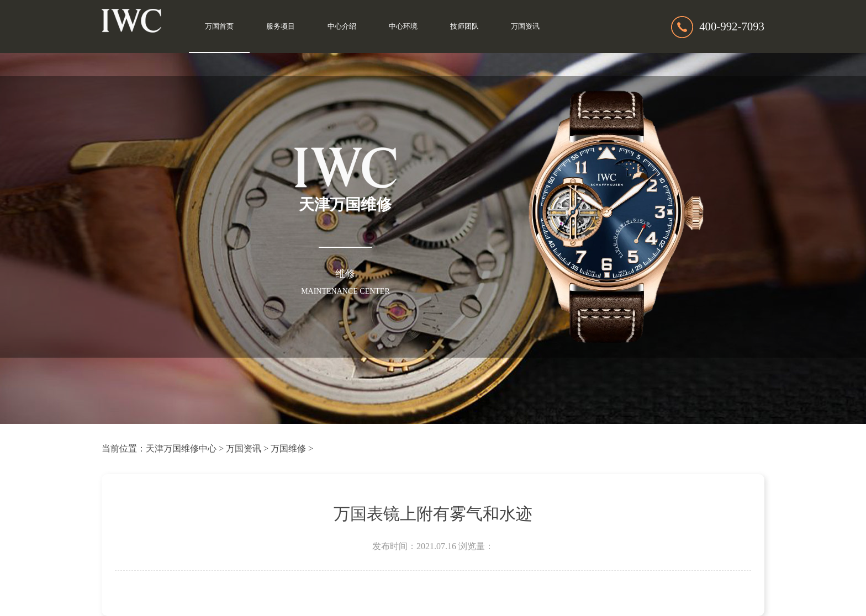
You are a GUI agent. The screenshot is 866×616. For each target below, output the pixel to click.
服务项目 (281, 26)
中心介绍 (342, 26)
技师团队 (464, 26)
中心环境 (403, 26)
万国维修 (288, 448)
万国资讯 (525, 26)
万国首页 (219, 26)
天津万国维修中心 (181, 448)
